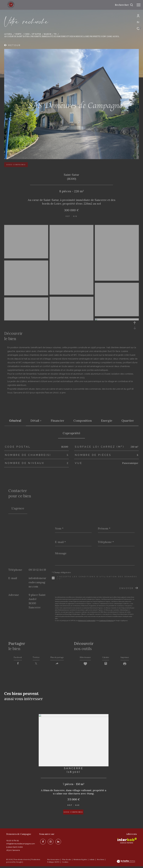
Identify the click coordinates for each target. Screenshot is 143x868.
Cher (27, 34)
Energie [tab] (107, 421)
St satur (37, 34)
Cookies (65, 864)
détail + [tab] (36, 421)
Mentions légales (80, 861)
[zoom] (26, 257)
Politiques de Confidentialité (87, 621)
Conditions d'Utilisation (106, 621)
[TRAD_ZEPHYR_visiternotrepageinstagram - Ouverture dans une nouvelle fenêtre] (50, 842)
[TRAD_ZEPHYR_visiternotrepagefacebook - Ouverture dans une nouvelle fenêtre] (42, 842)
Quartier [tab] (128, 421)
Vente (18, 34)
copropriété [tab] (71, 433)
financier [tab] (57, 421)
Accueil (8, 34)
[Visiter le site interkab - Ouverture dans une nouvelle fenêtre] (127, 842)
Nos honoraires (53, 861)
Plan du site (67, 861)
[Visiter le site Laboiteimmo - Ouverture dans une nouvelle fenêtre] (126, 863)
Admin (92, 861)
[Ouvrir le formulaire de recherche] (124, 5)
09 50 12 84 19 (37, 570)
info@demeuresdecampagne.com (37, 582)
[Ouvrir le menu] (139, 5)
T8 (55, 34)
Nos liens (101, 861)
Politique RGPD (53, 863)
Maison (48, 34)
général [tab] (15, 421)
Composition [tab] (83, 421)
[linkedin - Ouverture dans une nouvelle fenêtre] (57, 842)
